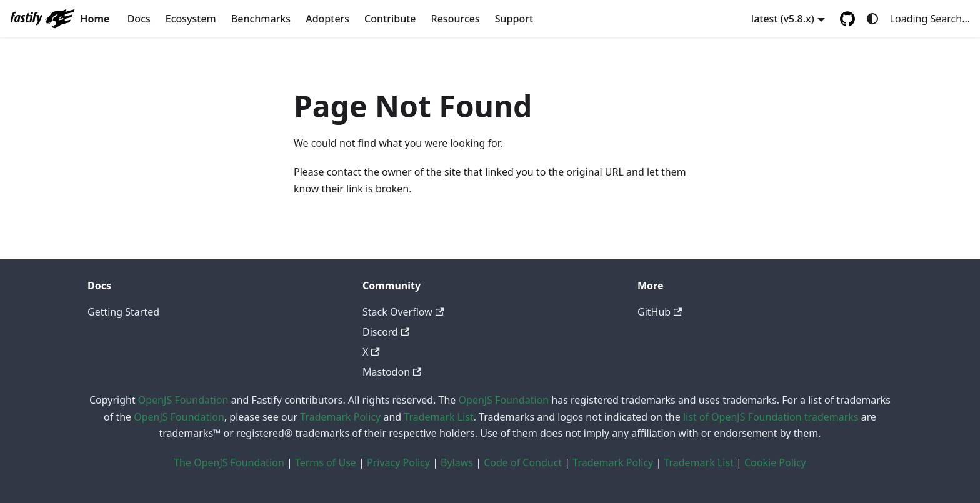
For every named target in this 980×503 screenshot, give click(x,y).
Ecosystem (191, 19)
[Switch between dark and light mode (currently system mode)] (872, 19)
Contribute (390, 19)
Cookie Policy (775, 462)
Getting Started (123, 312)
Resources (456, 19)
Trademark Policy (340, 417)
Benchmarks (261, 19)
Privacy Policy (398, 462)
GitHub (660, 312)
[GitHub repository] (847, 19)
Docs (139, 19)
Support (514, 19)
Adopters (327, 19)
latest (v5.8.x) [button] (783, 19)
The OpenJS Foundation (229, 462)
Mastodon (392, 372)
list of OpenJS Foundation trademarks (771, 417)
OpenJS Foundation (183, 400)
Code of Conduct (523, 462)
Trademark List (438, 417)
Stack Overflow (403, 312)
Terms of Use (326, 462)
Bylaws (457, 462)
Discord (386, 332)
